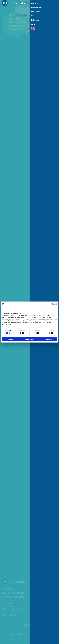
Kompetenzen (37, 7)
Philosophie (36, 12)
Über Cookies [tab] (49, 308)
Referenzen (36, 20)
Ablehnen (11, 339)
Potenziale (35, 3)
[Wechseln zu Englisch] (44, 28)
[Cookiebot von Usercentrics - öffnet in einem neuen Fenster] (51, 304)
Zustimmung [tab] (10, 308)
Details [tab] (30, 308)
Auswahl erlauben (29, 339)
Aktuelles (35, 24)
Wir (33, 16)
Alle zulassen (48, 339)
